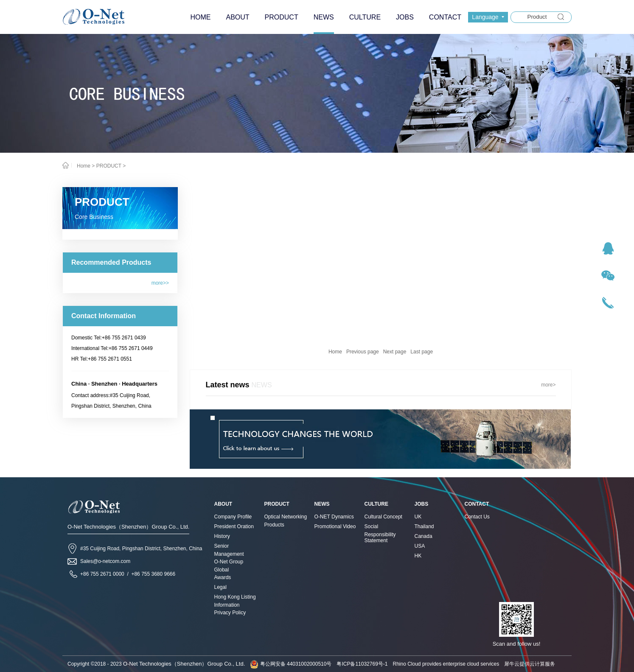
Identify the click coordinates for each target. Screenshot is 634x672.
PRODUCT (109, 166)
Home (335, 352)
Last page (422, 352)
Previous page (363, 352)
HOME (200, 17)
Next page (395, 352)
